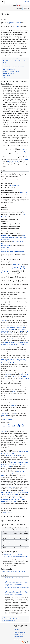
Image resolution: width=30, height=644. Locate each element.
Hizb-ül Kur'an (5, 236)
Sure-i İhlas (11, 487)
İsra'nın (26, 375)
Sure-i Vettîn (20, 331)
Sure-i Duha (9, 328)
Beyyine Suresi (24, 18)
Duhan (15, 501)
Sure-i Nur (23, 491)
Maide (25, 376)
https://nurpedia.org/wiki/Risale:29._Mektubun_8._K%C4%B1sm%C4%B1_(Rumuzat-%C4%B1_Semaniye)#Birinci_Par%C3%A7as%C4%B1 (16, 583)
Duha (19, 451)
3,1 (7, 586)
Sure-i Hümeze (11, 333)
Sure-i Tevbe (13, 363)
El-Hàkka (22, 498)
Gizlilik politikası (17, 629)
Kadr (11, 413)
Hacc (3, 492)
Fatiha (13, 391)
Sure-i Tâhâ (16, 359)
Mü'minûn (20, 474)
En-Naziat (16, 465)
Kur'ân (17, 18)
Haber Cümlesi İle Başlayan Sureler (11, 619)
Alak (15, 413)
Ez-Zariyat (22, 500)
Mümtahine (4, 500)
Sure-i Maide (20, 363)
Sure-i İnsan (10, 500)
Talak (11, 501)
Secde (18, 500)
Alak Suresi (11, 18)
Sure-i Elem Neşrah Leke (18, 328)
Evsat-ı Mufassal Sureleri (9, 621)
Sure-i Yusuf (6, 152)
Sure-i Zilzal (4, 329)
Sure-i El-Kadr (12, 339)
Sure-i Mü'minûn (5, 363)
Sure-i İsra (22, 150)
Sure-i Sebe (16, 498)
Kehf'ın (21, 375)
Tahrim (8, 501)
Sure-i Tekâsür (12, 329)
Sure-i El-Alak (5, 331)
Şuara (13, 494)
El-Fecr (12, 462)
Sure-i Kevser (16, 265)
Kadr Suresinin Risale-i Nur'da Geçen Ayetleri (14, 572)
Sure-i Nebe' (10, 346)
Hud (6, 474)
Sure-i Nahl (17, 361)
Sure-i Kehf (22, 152)
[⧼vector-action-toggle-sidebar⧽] (6, 7)
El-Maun (14, 454)
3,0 (6, 586)
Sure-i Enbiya (24, 361)
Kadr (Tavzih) (16, 26)
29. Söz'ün (26, 159)
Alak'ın (6, 378)
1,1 (7, 577)
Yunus (9, 474)
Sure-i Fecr (6, 342)
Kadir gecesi (6, 560)
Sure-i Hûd (4, 361)
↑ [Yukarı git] (5, 581)
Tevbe (9, 380)
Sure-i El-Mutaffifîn (11, 344)
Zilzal (6, 454)
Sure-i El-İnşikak (20, 344)
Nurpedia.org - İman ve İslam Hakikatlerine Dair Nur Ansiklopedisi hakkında (20, 634)
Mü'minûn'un (15, 376)
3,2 (9, 586)
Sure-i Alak (4, 324)
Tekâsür (9, 454)
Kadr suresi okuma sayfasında (14, 22)
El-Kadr (20, 378)
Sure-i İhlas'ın (5, 415)
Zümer (27, 492)
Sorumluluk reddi (17, 639)
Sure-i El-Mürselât (20, 342)
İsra (11, 492)
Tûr (15, 500)
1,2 (9, 577)
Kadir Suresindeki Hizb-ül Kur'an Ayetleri (13, 554)
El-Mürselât (21, 462)
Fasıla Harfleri (5, 217)
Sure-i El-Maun (21, 329)
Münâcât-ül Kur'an (6, 246)
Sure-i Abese (12, 342)
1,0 (6, 577)
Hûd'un (6, 376)
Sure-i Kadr (4, 320)
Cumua (9, 467)
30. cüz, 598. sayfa (15, 186)
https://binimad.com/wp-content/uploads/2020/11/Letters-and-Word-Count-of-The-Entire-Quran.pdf (16, 588)
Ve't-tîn (9, 456)
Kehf (23, 472)
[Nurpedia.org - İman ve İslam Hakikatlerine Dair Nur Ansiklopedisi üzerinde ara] (26, 8)
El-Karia (19, 380)
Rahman (3, 501)
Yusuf (3, 474)
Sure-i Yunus (10, 361)
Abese (16, 462)
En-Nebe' (21, 465)
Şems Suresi (24, 195)
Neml (10, 494)
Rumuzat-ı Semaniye (7, 419)
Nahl (28, 378)
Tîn (14, 380)
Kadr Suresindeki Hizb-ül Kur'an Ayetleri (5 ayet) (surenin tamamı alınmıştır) (14, 237)
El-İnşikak (10, 465)
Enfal (6, 492)
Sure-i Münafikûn (18, 346)
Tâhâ (26, 472)
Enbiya (16, 474)
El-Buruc (26, 462)
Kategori (4, 617)
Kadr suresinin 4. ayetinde (14, 161)
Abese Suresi (23, 193)
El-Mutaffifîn (4, 465)
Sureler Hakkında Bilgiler (13, 617)
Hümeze (19, 456)
